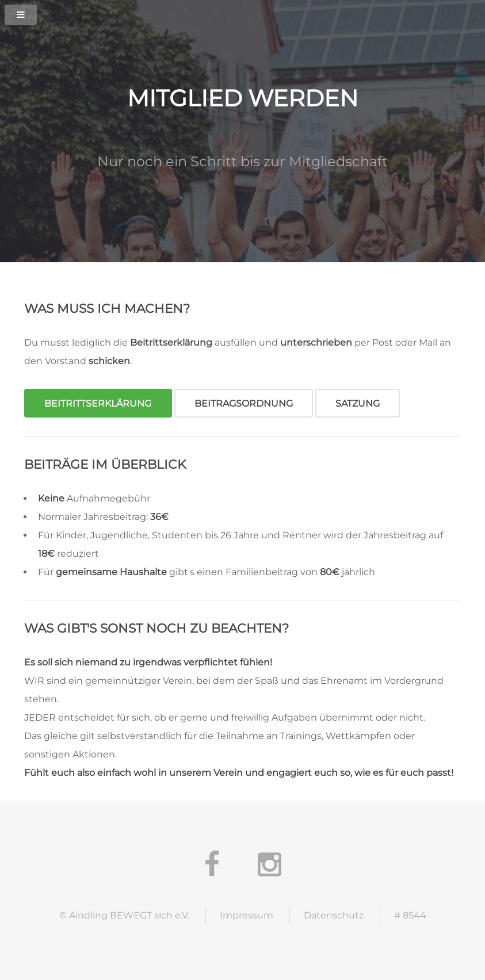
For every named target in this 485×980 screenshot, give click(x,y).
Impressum (247, 915)
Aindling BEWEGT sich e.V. (129, 915)
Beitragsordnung (244, 403)
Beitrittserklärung (98, 403)
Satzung (358, 403)
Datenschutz (334, 915)
